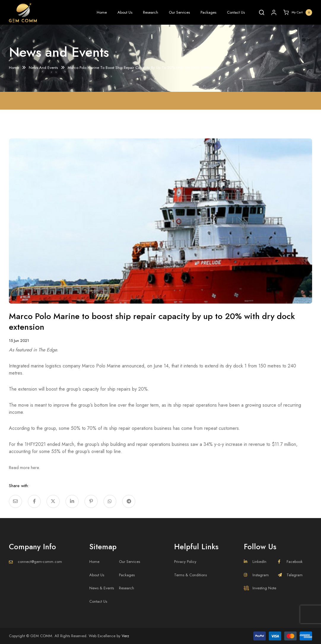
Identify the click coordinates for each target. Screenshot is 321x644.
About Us (125, 12)
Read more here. (27, 467)
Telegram (290, 575)
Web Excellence (102, 636)
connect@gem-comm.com (40, 562)
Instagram (256, 575)
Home (102, 12)
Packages (208, 12)
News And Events (43, 68)
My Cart (298, 12)
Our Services (179, 12)
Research (151, 12)
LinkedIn (255, 562)
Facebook (290, 562)
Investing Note (260, 588)
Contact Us (236, 12)
